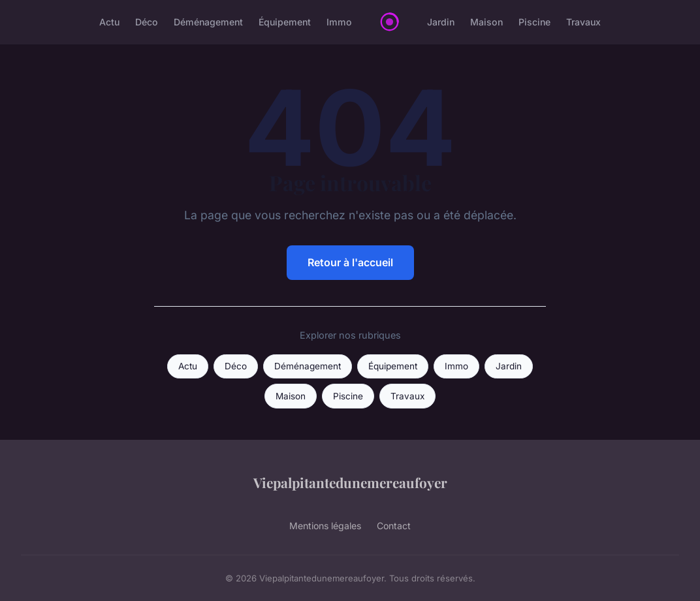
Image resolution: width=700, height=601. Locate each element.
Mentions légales (325, 526)
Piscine (534, 22)
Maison (486, 22)
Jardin (441, 22)
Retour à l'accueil (350, 262)
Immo (339, 22)
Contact (394, 526)
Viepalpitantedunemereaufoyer (350, 482)
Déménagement (208, 22)
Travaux (583, 22)
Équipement (285, 22)
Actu (109, 22)
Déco (147, 22)
